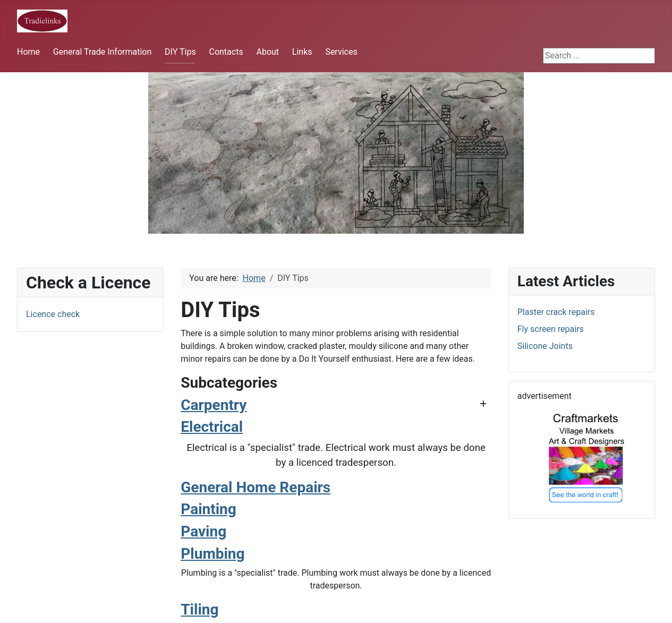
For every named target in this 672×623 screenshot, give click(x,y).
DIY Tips (180, 52)
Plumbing (212, 554)
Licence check (53, 314)
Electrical (212, 427)
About (267, 52)
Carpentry (214, 405)
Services (341, 52)
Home (28, 52)
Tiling (199, 609)
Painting (209, 509)
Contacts (226, 52)
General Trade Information (102, 52)
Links (302, 52)
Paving (203, 531)
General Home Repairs (256, 487)
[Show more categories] (483, 404)
